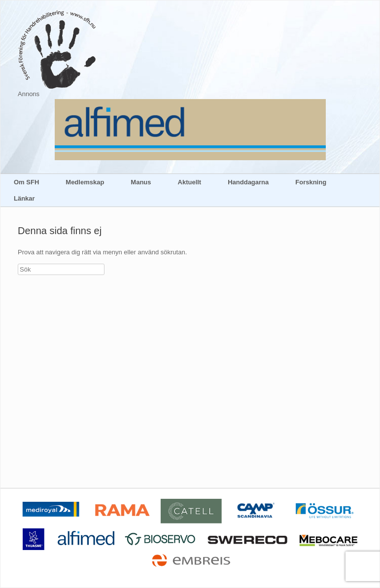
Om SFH (26, 182)
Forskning (311, 182)
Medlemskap (85, 182)
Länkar (24, 198)
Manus (141, 182)
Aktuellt (190, 182)
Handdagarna (248, 182)
